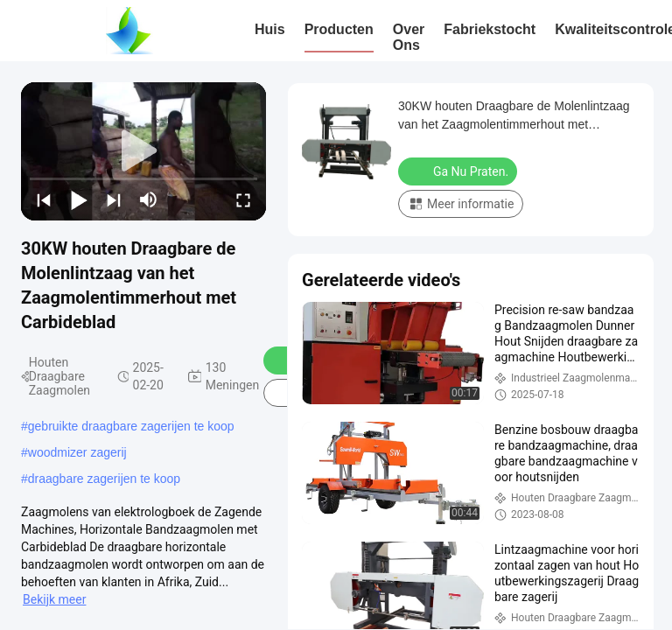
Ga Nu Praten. (459, 171)
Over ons (409, 37)
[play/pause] (79, 199)
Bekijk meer (54, 599)
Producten (339, 29)
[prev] (44, 199)
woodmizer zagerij (77, 452)
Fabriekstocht (490, 29)
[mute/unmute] (149, 199)
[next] (114, 199)
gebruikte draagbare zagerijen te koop (131, 426)
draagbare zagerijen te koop (104, 479)
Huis (270, 29)
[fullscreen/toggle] (243, 199)
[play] (143, 151)
